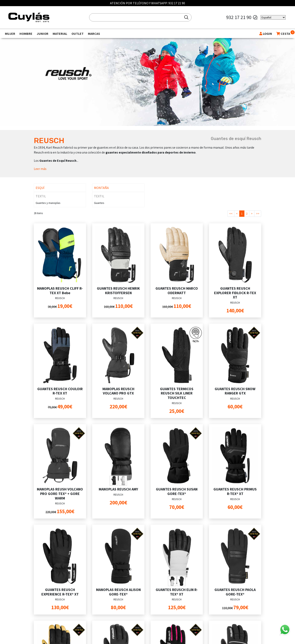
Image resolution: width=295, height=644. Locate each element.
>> (258, 214)
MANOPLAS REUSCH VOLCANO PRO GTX (118, 391)
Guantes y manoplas (48, 203)
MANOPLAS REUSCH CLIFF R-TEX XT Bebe (60, 291)
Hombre (26, 34)
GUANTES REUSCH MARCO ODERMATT (177, 291)
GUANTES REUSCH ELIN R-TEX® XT (177, 592)
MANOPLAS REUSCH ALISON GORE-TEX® (118, 592)
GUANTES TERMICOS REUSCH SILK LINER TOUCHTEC (177, 393)
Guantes (99, 203)
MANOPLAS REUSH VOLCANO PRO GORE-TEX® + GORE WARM (60, 494)
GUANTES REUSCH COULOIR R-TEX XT (60, 391)
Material (60, 34)
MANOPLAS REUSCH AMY (118, 489)
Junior (43, 34)
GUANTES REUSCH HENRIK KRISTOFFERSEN (118, 291)
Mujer (10, 34)
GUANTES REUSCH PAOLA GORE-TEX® (235, 592)
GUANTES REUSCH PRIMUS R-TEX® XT (235, 491)
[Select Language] (273, 17)
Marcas (94, 34)
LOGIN (266, 34)
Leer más (40, 169)
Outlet (78, 34)
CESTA (283, 34)
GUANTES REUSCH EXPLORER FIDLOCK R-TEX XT (235, 293)
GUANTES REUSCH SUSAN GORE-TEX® (177, 491)
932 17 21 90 (177, 3)
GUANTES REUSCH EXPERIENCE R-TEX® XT (60, 592)
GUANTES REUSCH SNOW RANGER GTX (235, 391)
